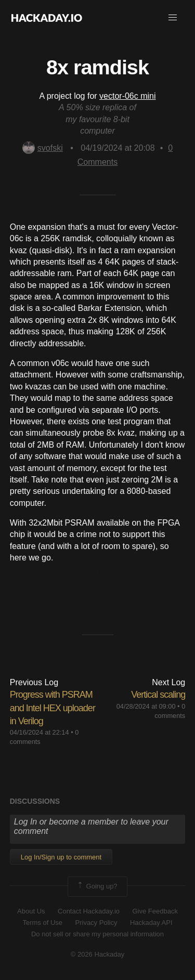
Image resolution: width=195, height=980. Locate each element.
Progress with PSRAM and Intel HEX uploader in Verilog (53, 708)
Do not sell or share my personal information (97, 934)
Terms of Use (42, 923)
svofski (43, 148)
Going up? (97, 886)
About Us (31, 911)
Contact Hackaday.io (89, 911)
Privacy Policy (96, 923)
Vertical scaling (158, 695)
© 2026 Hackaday (98, 954)
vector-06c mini (127, 96)
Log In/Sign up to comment (61, 857)
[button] (173, 18)
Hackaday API (151, 923)
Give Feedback (155, 911)
